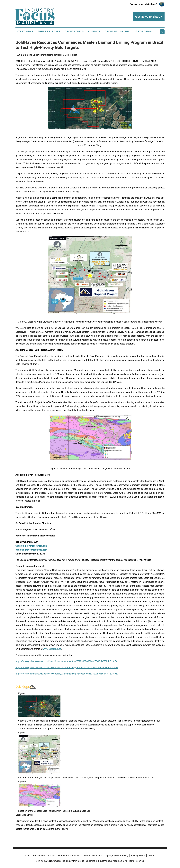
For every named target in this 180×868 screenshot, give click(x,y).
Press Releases (49, 32)
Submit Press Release (69, 856)
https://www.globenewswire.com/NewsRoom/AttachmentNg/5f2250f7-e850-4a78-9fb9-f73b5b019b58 (67, 661)
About (27, 856)
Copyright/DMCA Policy (116, 856)
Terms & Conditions (92, 856)
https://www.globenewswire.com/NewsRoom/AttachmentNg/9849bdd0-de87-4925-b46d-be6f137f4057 (67, 674)
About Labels (74, 32)
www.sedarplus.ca (52, 649)
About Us (111, 32)
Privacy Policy (138, 856)
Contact (94, 32)
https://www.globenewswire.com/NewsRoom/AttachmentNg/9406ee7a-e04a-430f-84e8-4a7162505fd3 (67, 668)
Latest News (24, 32)
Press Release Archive (44, 856)
